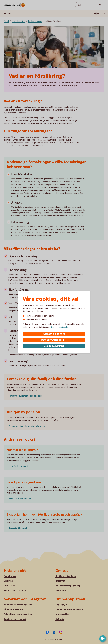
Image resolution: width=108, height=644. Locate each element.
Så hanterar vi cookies (61, 327)
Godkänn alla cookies (54, 334)
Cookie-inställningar (54, 346)
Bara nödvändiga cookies (54, 340)
